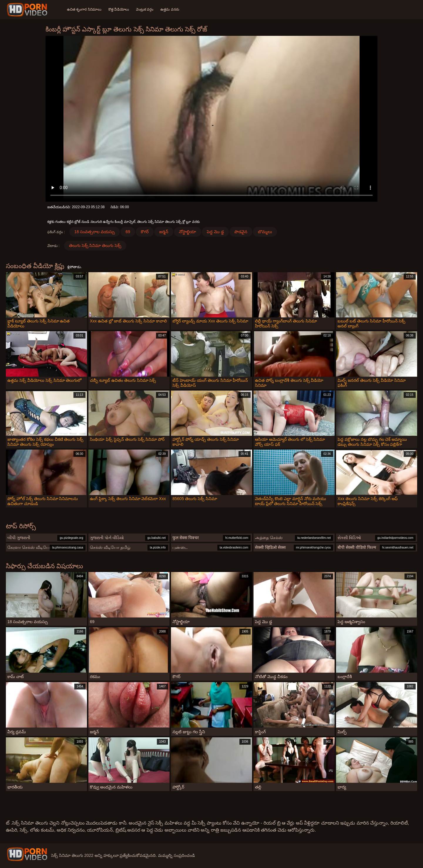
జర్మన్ (164, 232)
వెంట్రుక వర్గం (145, 9)
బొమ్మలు (265, 232)
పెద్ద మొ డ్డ (215, 232)
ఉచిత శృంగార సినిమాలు (84, 9)
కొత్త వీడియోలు (119, 9)
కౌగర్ (145, 232)
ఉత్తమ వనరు (170, 9)
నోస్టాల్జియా (188, 232)
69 (128, 232)
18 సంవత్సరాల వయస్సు (95, 232)
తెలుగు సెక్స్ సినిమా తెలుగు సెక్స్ (95, 245)
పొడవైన (241, 232)
